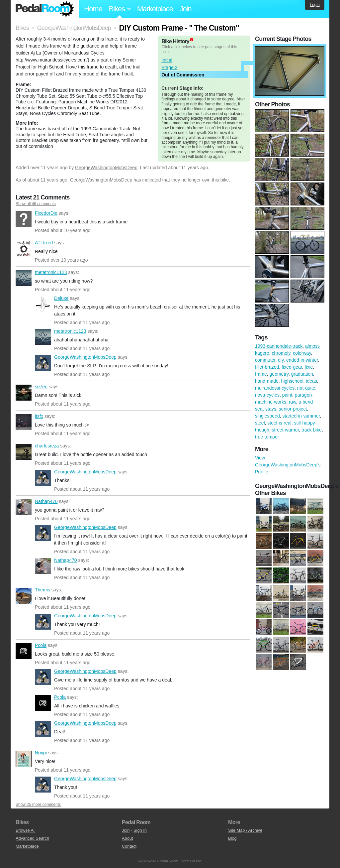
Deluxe (43, 304)
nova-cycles (267, 395)
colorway (302, 353)
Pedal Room (45, 9)
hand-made (267, 381)
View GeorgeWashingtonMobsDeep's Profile (288, 465)
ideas (311, 381)
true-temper (267, 437)
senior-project (293, 409)
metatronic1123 (24, 278)
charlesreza (24, 452)
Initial (167, 60)
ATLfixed (24, 249)
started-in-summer (301, 416)
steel (260, 423)
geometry (279, 374)
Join (186, 9)
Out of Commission (183, 75)
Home (93, 9)
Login (315, 5)
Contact (129, 846)
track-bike (312, 430)
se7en (24, 393)
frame (261, 374)
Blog (232, 838)
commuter (265, 360)
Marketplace (155, 9)
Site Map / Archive (245, 830)
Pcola (24, 651)
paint (287, 395)
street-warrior (286, 430)
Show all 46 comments (36, 204)
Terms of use (192, 861)
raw (293, 402)
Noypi (24, 759)
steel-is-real (279, 423)
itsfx (24, 422)
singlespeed (267, 416)
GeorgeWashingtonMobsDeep (106, 168)
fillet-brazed (267, 367)
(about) (192, 40)
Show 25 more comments (38, 805)
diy (281, 360)
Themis (24, 596)
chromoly (281, 353)
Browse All (26, 830)
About (127, 838)
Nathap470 (24, 507)
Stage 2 (169, 67)
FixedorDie (24, 219)
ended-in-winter (302, 360)
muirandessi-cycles (275, 388)
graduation (302, 374)
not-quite (306, 388)
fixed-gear (292, 367)
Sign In (140, 830)
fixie (309, 367)
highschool (292, 381)
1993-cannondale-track (279, 346)
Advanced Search (32, 838)
